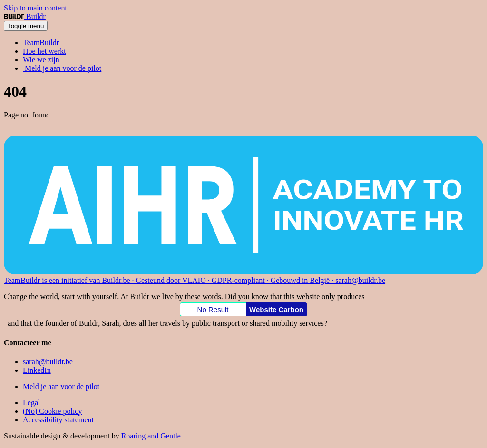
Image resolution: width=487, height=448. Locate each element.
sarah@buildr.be (48, 362)
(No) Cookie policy (52, 411)
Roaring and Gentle (151, 436)
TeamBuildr (41, 43)
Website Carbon (276, 309)
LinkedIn (37, 370)
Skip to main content (35, 8)
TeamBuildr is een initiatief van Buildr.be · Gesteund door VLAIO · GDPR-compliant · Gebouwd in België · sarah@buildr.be (195, 280)
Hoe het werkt (44, 51)
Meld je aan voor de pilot (62, 68)
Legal (31, 403)
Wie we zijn (41, 60)
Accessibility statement (58, 420)
